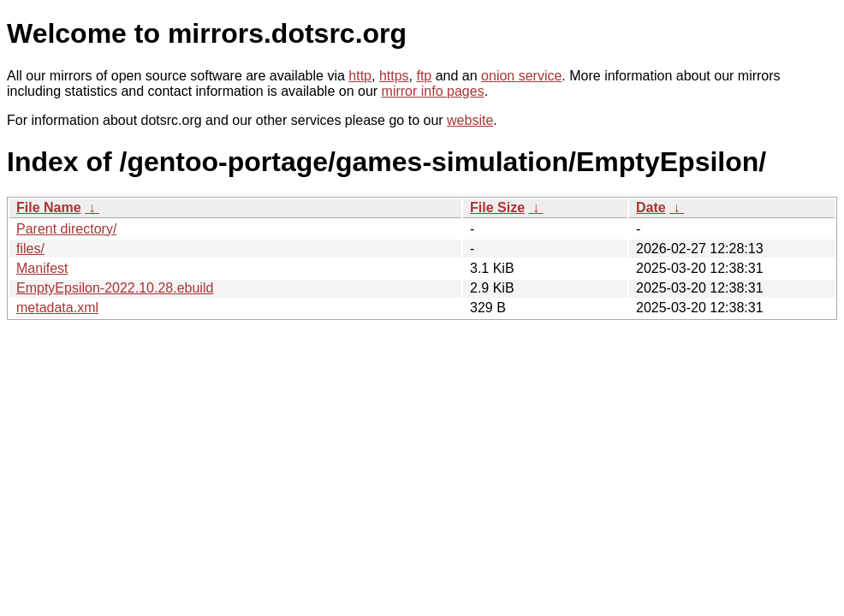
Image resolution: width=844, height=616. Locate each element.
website (470, 120)
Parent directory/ (66, 229)
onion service (521, 76)
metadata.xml (57, 308)
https (394, 76)
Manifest (42, 268)
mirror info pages (433, 91)
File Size (497, 207)
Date (651, 207)
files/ (30, 249)
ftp (424, 76)
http (360, 76)
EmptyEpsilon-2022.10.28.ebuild (115, 288)
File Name (49, 207)
